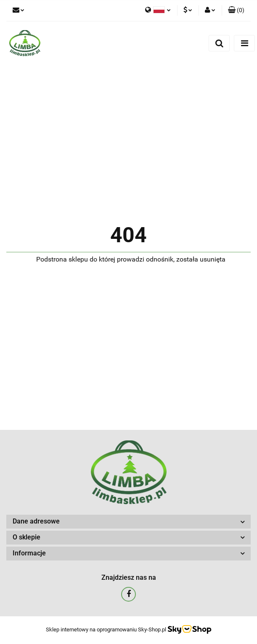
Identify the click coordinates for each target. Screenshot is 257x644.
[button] (236, 10)
